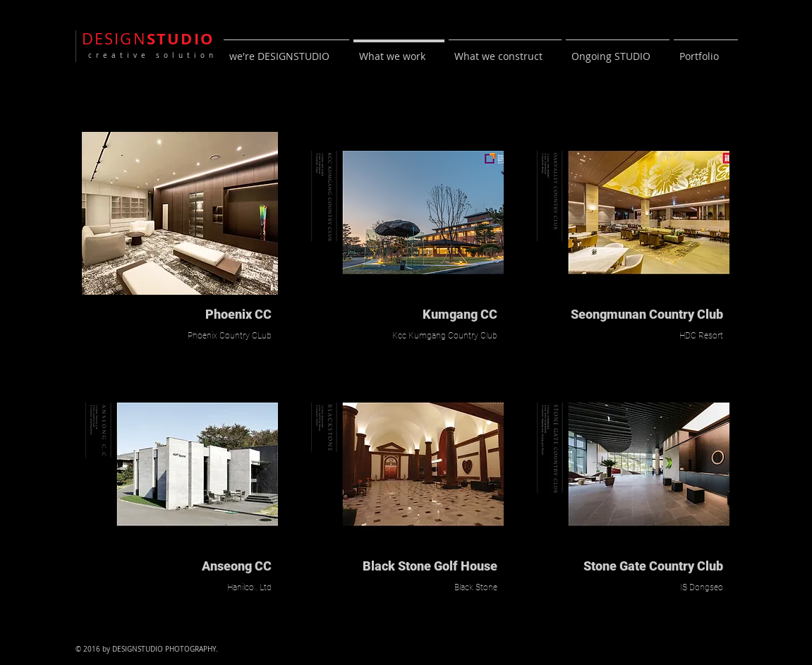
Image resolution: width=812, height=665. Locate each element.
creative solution (150, 55)
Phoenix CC (238, 314)
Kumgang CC (460, 314)
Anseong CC (237, 566)
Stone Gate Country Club (653, 566)
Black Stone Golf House (430, 566)
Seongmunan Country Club (647, 314)
